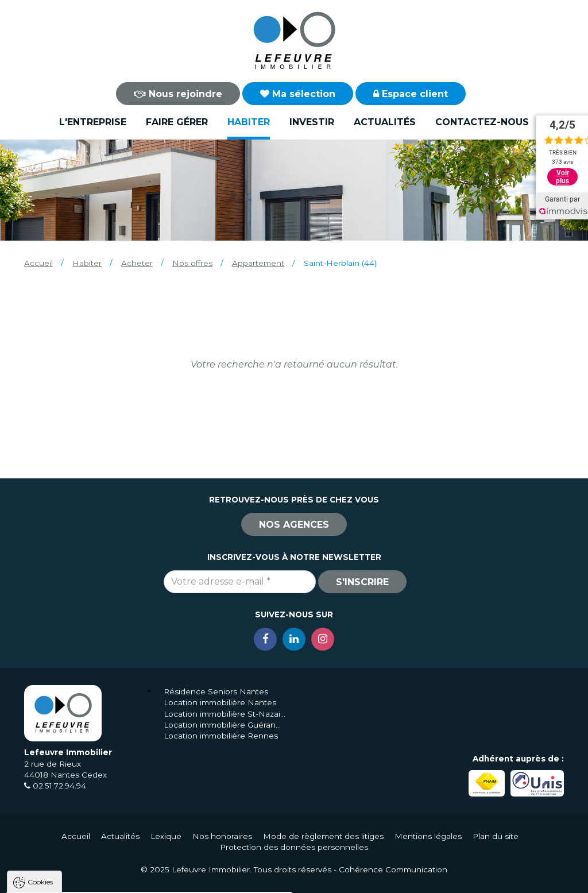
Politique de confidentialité (67, 851)
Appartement (258, 263)
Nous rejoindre (178, 94)
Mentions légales (428, 836)
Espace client (411, 94)
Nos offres (192, 263)
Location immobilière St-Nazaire (225, 714)
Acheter (137, 263)
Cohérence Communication (393, 869)
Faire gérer (177, 122)
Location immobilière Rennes (221, 736)
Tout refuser (152, 880)
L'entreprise (93, 122)
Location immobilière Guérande (225, 725)
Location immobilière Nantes (220, 702)
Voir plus (562, 177)
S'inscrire (362, 582)
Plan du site (496, 836)
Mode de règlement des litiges (323, 836)
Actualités (385, 122)
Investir (312, 122)
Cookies (40, 737)
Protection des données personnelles (294, 847)
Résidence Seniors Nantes (216, 691)
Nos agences (294, 525)
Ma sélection (298, 94)
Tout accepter (79, 880)
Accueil (38, 263)
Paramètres (223, 880)
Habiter (249, 122)
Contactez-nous (482, 122)
